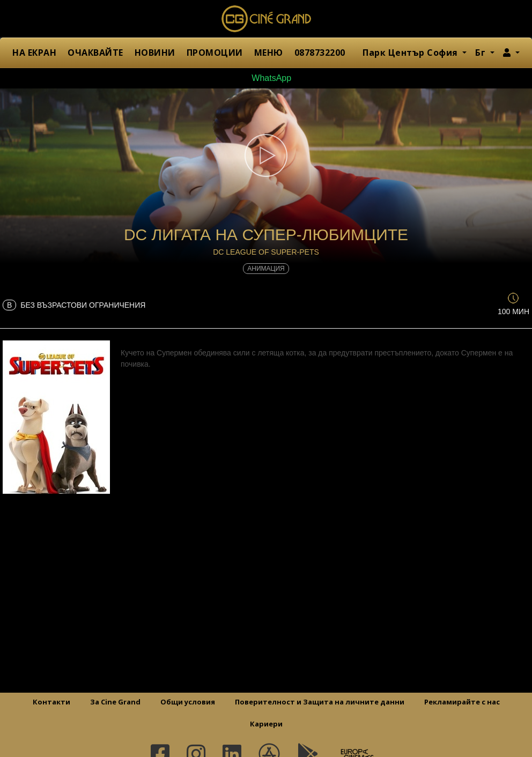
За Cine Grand (115, 702)
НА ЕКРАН (34, 53)
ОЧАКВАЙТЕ (95, 53)
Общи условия (188, 702)
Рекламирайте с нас (462, 702)
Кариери (266, 724)
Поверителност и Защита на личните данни (320, 702)
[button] (511, 53)
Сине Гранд (266, 19)
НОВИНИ (155, 53)
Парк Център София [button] (411, 53)
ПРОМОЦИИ (215, 53)
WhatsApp (266, 78)
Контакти (51, 702)
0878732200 (320, 53)
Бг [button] (482, 53)
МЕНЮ (269, 53)
